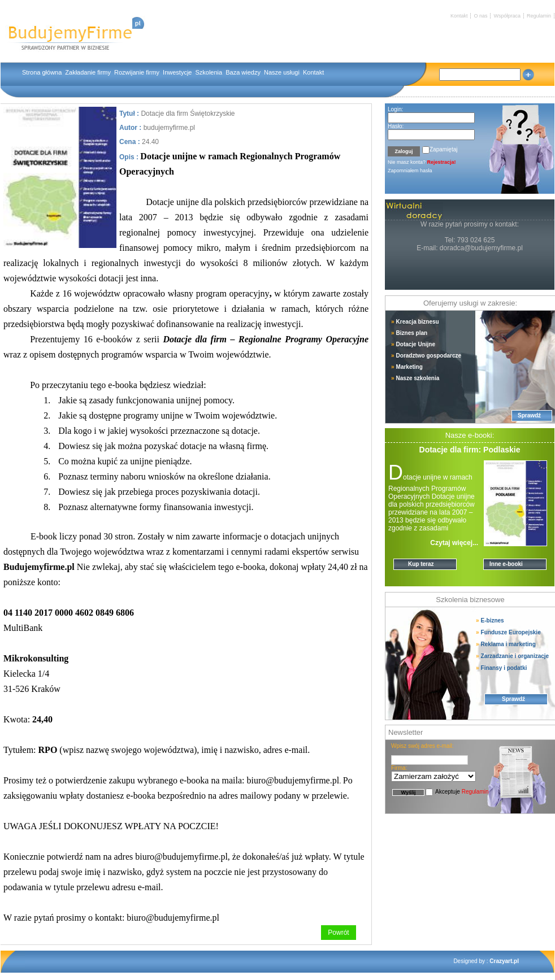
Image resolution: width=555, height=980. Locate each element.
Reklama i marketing (506, 644)
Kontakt (459, 16)
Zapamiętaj (443, 149)
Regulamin (539, 16)
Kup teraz (421, 564)
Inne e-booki (506, 564)
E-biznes (495, 620)
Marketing (407, 367)
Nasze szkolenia (415, 378)
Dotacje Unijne (413, 344)
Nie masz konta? (422, 162)
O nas (480, 16)
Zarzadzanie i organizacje (512, 656)
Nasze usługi (282, 72)
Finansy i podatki (501, 668)
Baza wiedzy (243, 72)
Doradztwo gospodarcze (426, 356)
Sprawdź (529, 415)
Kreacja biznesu (415, 322)
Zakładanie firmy (88, 72)
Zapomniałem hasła (410, 171)
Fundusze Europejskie (508, 632)
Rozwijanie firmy (137, 72)
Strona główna (42, 72)
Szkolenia (209, 72)
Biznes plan (409, 333)
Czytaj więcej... (454, 543)
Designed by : (486, 961)
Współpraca (507, 16)
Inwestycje (177, 72)
